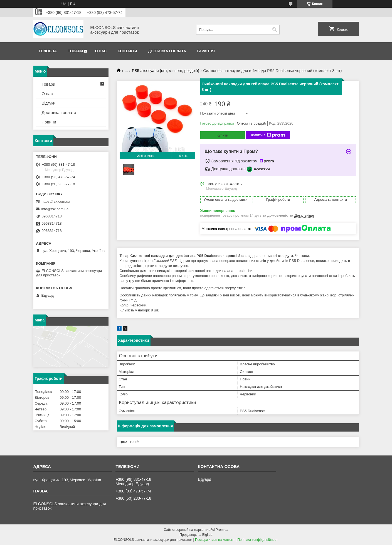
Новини (49, 122)
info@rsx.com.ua (55, 209)
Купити (223, 135)
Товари (75, 51)
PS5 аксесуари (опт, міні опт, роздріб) (166, 71)
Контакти (127, 51)
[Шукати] (275, 30)
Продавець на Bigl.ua (196, 535)
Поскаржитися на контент (215, 540)
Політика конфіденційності (258, 540)
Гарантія (206, 51)
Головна (48, 51)
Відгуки (49, 103)
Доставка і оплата (167, 51)
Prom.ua (222, 530)
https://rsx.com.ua (56, 201)
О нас (101, 51)
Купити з (268, 135)
